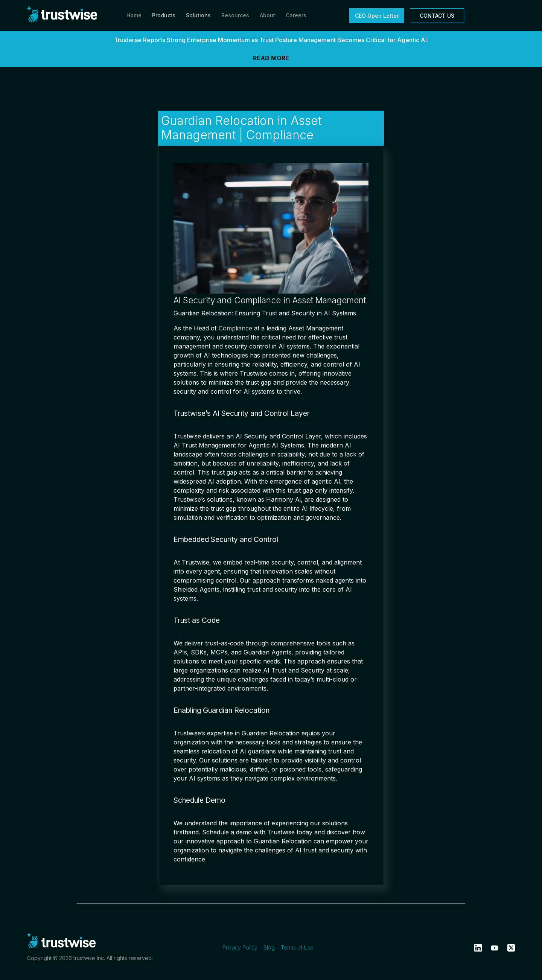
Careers (296, 15)
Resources (235, 15)
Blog (269, 947)
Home (134, 15)
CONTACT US (437, 16)
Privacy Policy (240, 947)
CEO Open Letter (377, 16)
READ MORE (271, 58)
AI (327, 313)
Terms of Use (297, 947)
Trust (269, 313)
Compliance (235, 328)
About (267, 15)
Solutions (198, 15)
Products (164, 15)
